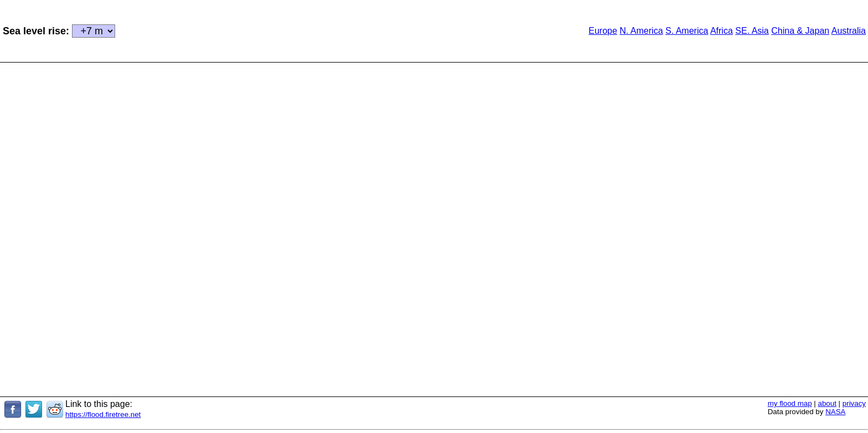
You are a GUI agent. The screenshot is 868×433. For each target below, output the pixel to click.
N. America (641, 31)
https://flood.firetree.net (103, 414)
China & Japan (800, 31)
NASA (835, 412)
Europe (603, 31)
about (827, 403)
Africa (722, 31)
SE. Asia (752, 31)
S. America (687, 31)
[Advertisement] (312, 30)
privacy (854, 403)
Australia (849, 31)
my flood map (790, 403)
